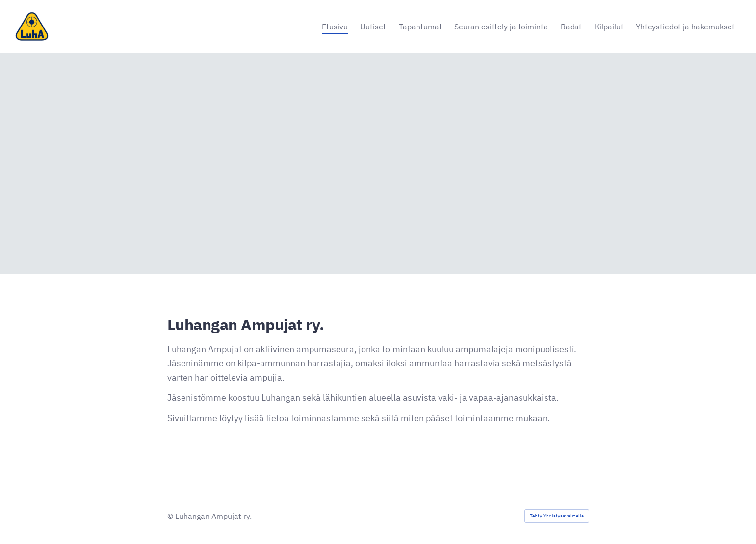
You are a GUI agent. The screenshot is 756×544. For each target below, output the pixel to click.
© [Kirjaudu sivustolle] (171, 516)
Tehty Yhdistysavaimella (557, 516)
